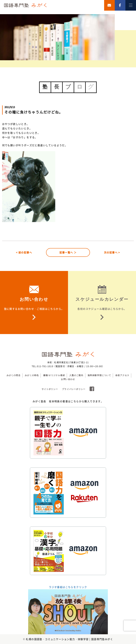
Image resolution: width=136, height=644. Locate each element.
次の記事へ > (112, 252)
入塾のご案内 (76, 375)
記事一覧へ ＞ (68, 252)
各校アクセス (122, 375)
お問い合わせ (68, 379)
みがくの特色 (32, 375)
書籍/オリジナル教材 (54, 375)
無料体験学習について (99, 375)
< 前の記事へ (24, 252)
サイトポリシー (50, 389)
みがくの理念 (14, 375)
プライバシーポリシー (74, 389)
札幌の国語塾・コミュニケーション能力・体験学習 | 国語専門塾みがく (69, 639)
